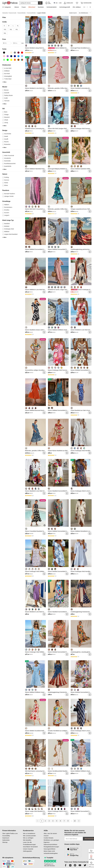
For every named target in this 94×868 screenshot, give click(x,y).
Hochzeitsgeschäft (65, 7)
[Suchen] (29, 3)
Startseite (5, 13)
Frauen (24, 7)
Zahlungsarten (27, 851)
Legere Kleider (42, 13)
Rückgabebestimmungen (51, 847)
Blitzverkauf (32, 7)
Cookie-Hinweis (48, 838)
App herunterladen (91, 859)
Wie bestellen (27, 840)
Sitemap (5, 842)
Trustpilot (49, 858)
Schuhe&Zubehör (52, 7)
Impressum (6, 838)
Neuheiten (41, 7)
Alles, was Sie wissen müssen (50, 835)
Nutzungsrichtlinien (50, 849)
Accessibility (6, 836)
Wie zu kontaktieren (29, 833)
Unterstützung (91, 865)
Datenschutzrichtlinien (50, 844)
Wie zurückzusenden (29, 836)
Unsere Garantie (28, 849)
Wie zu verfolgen (28, 838)
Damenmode (13, 13)
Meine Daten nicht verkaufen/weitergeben (51, 852)
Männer (17, 7)
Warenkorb (91, 851)
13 (75, 821)
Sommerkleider (32, 13)
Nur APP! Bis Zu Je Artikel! (50, 3)
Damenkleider (22, 13)
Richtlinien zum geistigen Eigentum (51, 841)
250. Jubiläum (77, 7)
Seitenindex (6, 840)
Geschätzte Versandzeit (30, 847)
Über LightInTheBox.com (10, 833)
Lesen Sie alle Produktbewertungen (29, 843)
